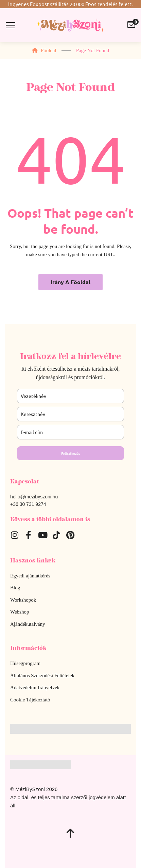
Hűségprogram (25, 663)
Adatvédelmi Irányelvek (35, 687)
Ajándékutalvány (28, 624)
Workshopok (23, 600)
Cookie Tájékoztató (30, 700)
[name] (70, 414)
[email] (70, 432)
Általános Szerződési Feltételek (42, 676)
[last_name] (70, 396)
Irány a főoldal (70, 282)
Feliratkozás (70, 453)
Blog (15, 588)
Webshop (20, 612)
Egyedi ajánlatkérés (30, 576)
